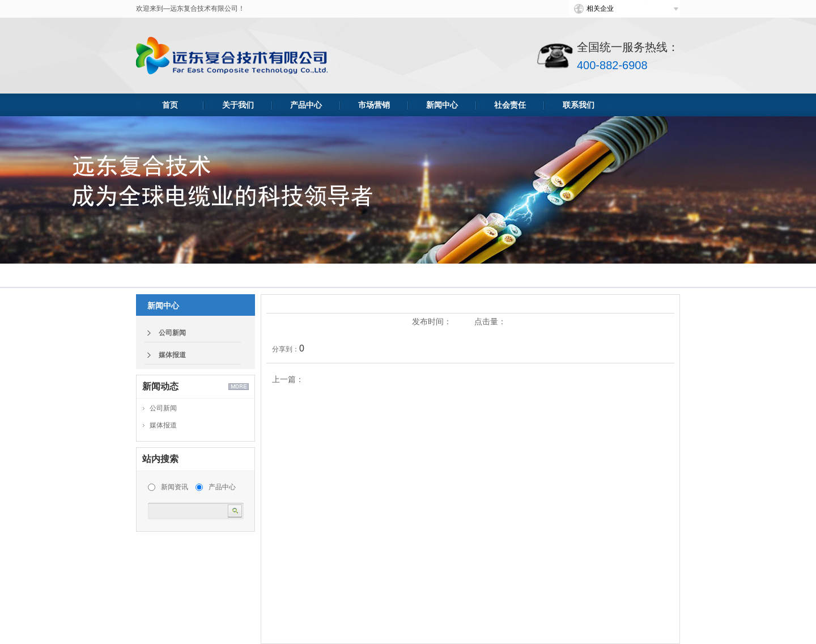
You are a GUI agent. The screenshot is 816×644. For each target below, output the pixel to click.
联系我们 (579, 105)
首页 (170, 105)
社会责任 (510, 105)
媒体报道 (172, 355)
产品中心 (306, 105)
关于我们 (238, 105)
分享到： (286, 349)
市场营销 (374, 105)
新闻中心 (442, 105)
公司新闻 (172, 333)
